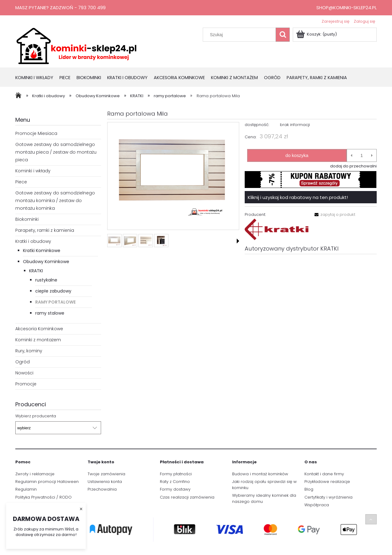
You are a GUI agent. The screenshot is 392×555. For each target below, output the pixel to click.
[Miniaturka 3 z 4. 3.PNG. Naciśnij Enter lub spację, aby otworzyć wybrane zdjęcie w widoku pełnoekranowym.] (146, 241)
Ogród (23, 362)
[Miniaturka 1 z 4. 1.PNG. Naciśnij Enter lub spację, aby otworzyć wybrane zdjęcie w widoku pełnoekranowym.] (114, 241)
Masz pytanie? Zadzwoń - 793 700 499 (60, 8)
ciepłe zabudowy (53, 291)
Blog (309, 489)
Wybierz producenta (36, 416)
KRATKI (36, 271)
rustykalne (46, 280)
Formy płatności (176, 474)
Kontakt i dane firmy (324, 474)
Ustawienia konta (105, 482)
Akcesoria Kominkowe (39, 329)
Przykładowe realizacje (327, 482)
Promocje (26, 384)
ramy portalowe (55, 302)
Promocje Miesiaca (36, 133)
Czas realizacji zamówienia (187, 497)
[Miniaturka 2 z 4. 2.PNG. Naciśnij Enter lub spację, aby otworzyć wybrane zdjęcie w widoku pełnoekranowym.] (130, 241)
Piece (21, 182)
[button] (238, 241)
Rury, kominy (29, 351)
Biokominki (27, 219)
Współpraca (317, 505)
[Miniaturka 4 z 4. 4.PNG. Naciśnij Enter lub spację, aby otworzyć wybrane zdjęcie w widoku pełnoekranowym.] (161, 241)
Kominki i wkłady (33, 171)
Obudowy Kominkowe (46, 262)
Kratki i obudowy (33, 241)
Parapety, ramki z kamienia (45, 230)
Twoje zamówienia (106, 474)
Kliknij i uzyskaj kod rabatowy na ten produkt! (298, 197)
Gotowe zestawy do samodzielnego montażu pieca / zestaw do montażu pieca (56, 152)
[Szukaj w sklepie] (241, 35)
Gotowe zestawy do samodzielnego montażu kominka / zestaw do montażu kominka (55, 201)
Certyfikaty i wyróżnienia (328, 497)
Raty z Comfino (175, 482)
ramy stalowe (50, 313)
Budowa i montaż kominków (260, 474)
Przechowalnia (102, 489)
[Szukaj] (283, 35)
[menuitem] (37, 78)
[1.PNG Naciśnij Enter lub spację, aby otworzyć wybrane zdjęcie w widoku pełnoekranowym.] (173, 176)
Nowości (24, 373)
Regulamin (26, 489)
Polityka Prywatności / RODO (43, 497)
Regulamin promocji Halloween (47, 482)
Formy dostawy (175, 489)
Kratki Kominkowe (42, 251)
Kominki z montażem (38, 340)
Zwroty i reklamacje (35, 474)
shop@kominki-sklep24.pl (347, 8)
